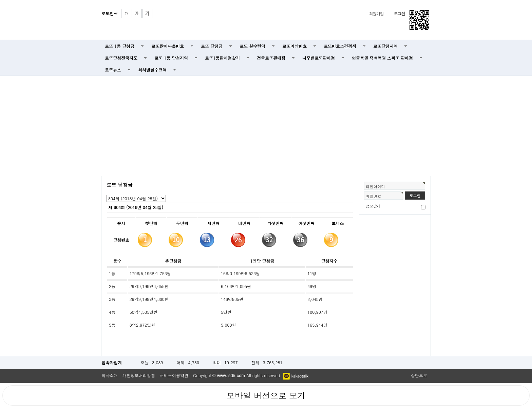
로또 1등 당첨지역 (171, 58)
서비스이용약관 (174, 375)
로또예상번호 (294, 46)
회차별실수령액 (152, 70)
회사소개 (110, 375)
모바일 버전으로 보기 (266, 395)
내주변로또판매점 (319, 58)
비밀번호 (374, 196)
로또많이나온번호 (168, 46)
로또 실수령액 (252, 46)
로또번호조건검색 (340, 46)
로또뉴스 (113, 70)
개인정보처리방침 (139, 375)
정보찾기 (373, 206)
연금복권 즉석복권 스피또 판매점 (382, 58)
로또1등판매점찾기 (222, 58)
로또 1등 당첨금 (120, 46)
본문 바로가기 (0, 0)
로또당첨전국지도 (121, 58)
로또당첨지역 (385, 46)
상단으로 (419, 375)
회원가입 (376, 13)
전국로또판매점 (271, 58)
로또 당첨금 (212, 46)
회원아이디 (375, 186)
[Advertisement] (266, 125)
